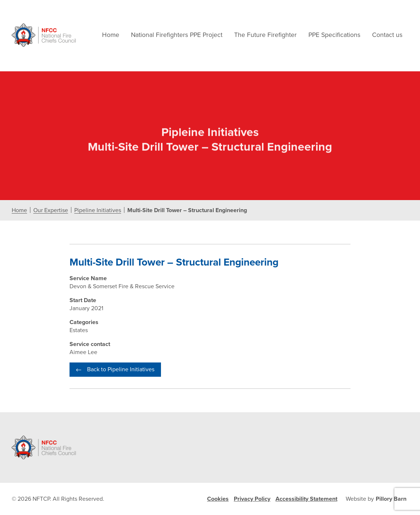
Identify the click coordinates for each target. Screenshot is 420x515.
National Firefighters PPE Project (177, 35)
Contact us (387, 35)
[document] (210, 242)
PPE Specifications (334, 35)
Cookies (218, 499)
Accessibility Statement (306, 499)
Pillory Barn (391, 499)
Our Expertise (51, 210)
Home (111, 35)
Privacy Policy (252, 499)
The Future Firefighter (265, 35)
